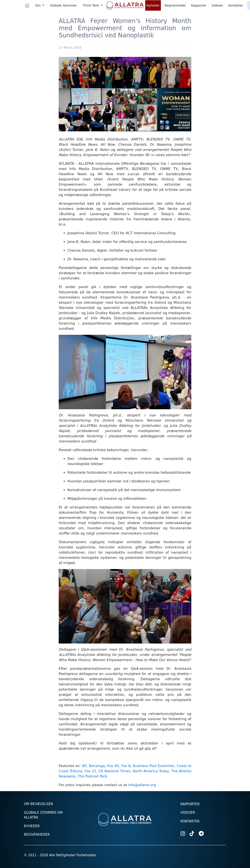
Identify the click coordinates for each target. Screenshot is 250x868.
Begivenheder (175, 5)
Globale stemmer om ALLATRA (43, 815)
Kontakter (236, 5)
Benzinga (97, 766)
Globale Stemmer (63, 5)
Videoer (217, 5)
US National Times (114, 771)
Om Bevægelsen (38, 804)
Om (38, 5)
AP (84, 766)
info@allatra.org (142, 785)
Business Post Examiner (154, 766)
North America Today (151, 771)
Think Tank (91, 5)
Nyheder (153, 5)
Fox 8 (126, 766)
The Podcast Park (92, 776)
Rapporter (199, 5)
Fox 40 (113, 766)
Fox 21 (91, 771)
